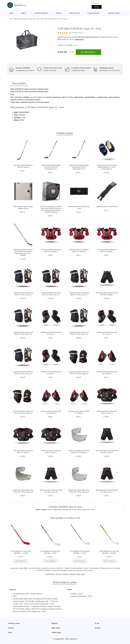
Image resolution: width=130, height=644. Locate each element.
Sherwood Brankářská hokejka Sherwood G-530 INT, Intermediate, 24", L (51, 167)
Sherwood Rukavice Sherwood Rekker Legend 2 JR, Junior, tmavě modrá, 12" (107, 167)
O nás (97, 623)
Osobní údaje (56, 633)
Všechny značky (14, 623)
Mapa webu (56, 628)
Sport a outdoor (23, 19)
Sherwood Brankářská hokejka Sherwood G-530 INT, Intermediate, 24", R (79, 167)
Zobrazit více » (79, 39)
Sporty (30, 19)
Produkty (16, 19)
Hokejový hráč (67, 510)
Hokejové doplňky (41, 13)
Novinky (11, 628)
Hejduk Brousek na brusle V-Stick (107, 207)
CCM (59, 39)
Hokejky (59, 13)
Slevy (10, 633)
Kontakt (98, 628)
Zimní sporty (36, 19)
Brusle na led (75, 13)
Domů (11, 13)
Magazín (55, 623)
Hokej (23, 13)
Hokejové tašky (57, 510)
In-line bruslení (93, 13)
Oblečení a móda (114, 13)
